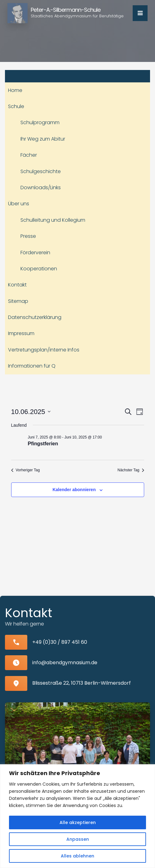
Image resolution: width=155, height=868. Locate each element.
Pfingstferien (43, 444)
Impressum (21, 333)
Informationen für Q (32, 366)
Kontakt (17, 285)
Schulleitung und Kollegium (53, 220)
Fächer (29, 155)
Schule (16, 106)
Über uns (19, 204)
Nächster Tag (131, 470)
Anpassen (78, 839)
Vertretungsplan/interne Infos (44, 350)
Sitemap (18, 301)
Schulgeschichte (41, 171)
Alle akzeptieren (78, 822)
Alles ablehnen (77, 856)
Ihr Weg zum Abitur (43, 139)
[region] (77, 816)
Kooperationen (39, 269)
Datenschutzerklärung (35, 317)
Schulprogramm (40, 122)
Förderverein (35, 253)
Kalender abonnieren (74, 490)
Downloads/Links (41, 188)
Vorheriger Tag (26, 470)
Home (15, 90)
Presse (28, 236)
